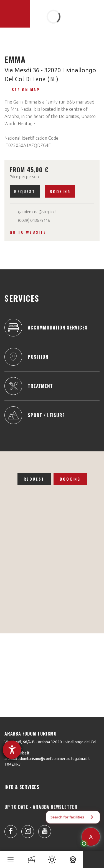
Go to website (28, 232)
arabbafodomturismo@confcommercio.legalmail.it (47, 759)
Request (25, 191)
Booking (60, 191)
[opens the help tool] (12, 750)
